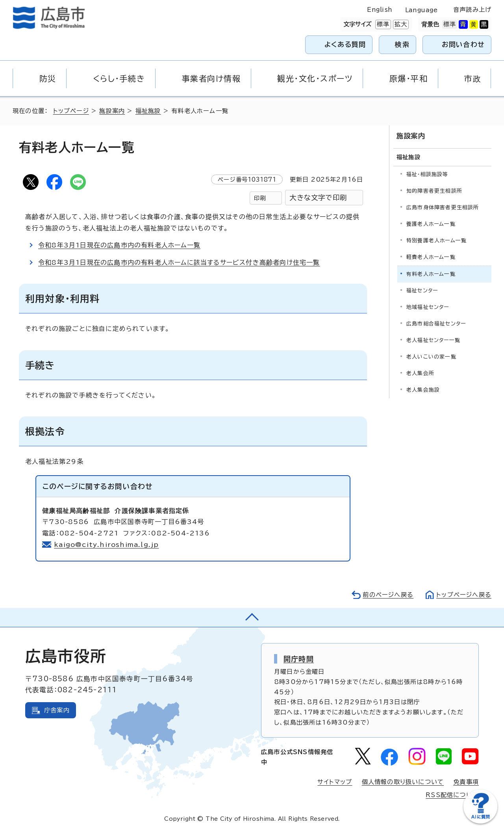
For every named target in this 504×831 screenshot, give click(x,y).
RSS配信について (452, 795)
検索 (402, 44)
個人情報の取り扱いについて (403, 782)
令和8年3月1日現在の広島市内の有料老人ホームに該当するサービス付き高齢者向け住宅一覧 (179, 262)
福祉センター (422, 291)
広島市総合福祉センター (436, 324)
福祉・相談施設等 (427, 174)
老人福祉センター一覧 (433, 340)
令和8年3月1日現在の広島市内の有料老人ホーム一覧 (119, 245)
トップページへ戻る (464, 595)
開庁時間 (299, 659)
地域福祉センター (428, 307)
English (380, 10)
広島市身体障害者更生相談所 (443, 207)
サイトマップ (335, 782)
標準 (382, 24)
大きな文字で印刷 (318, 198)
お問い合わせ (463, 44)
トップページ (71, 111)
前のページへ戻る (388, 595)
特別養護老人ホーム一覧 (436, 241)
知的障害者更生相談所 (434, 191)
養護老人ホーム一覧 (431, 224)
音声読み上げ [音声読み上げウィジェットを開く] (472, 10)
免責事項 (466, 782)
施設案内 (112, 111)
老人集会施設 (423, 390)
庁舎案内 (57, 710)
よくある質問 (345, 44)
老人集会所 (420, 373)
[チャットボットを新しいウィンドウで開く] (480, 822)
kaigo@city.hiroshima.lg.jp (106, 545)
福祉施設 (148, 111)
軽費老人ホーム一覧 (431, 257)
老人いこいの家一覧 (431, 357)
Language (422, 10)
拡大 (400, 24)
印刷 (260, 198)
